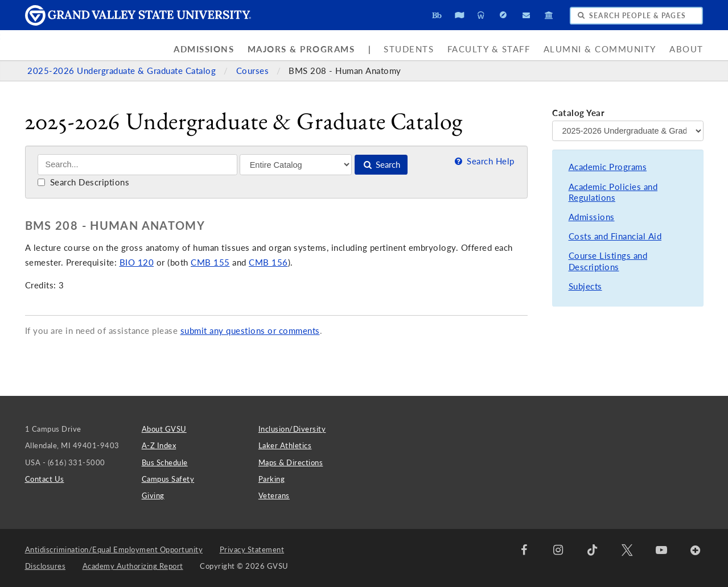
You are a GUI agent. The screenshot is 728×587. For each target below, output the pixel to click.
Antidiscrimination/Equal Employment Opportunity (114, 549)
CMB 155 (210, 263)
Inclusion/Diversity (292, 429)
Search (381, 165)
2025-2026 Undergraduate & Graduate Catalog (123, 71)
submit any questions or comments (250, 331)
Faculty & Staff (489, 49)
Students (409, 49)
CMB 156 (268, 263)
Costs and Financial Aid (615, 236)
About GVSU (164, 429)
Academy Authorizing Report (133, 566)
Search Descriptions (83, 182)
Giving (153, 495)
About (686, 49)
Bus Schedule (165, 462)
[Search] (137, 165)
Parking (272, 479)
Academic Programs (608, 167)
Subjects (585, 286)
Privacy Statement (252, 549)
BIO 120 (137, 263)
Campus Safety (168, 479)
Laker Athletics (285, 445)
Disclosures (46, 566)
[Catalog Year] (628, 131)
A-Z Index (159, 445)
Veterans (274, 495)
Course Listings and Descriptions (608, 261)
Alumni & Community (600, 49)
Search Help (484, 161)
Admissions (204, 49)
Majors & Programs (301, 49)
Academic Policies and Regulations (613, 193)
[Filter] (296, 164)
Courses (254, 71)
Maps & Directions (291, 462)
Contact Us (45, 479)
